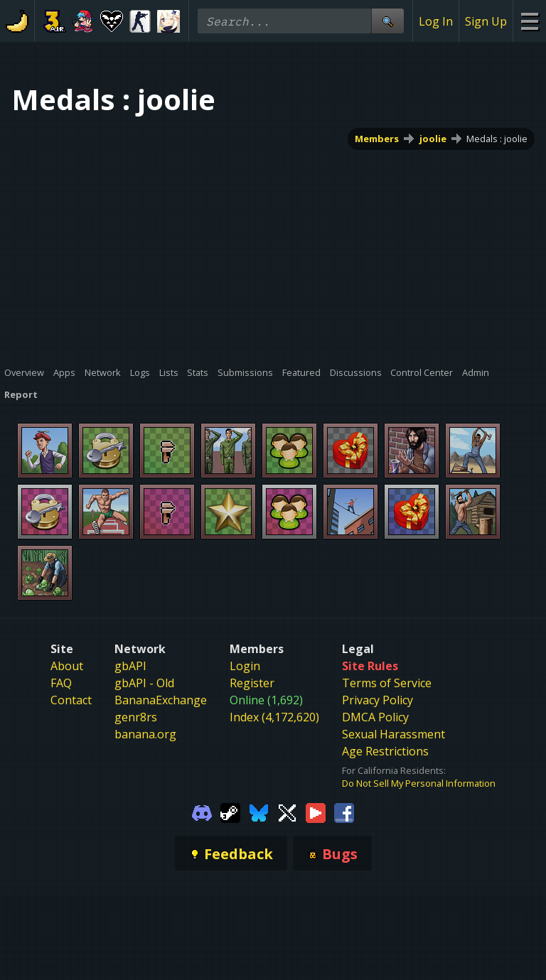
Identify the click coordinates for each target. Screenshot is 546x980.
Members (377, 139)
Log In (436, 21)
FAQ (61, 683)
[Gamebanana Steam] (230, 812)
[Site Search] (387, 21)
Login (245, 666)
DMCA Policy (375, 717)
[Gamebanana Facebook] (344, 812)
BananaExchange (161, 700)
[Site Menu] (529, 21)
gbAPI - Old (144, 683)
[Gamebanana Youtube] (316, 812)
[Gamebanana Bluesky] (259, 812)
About (67, 666)
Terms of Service (387, 683)
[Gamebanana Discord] (202, 812)
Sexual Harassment (394, 734)
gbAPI (130, 666)
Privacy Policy (378, 700)
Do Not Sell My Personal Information (419, 783)
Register (252, 683)
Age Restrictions (385, 751)
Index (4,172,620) (274, 717)
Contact (71, 700)
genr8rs (136, 717)
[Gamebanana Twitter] (287, 812)
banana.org (145, 734)
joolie (433, 139)
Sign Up (486, 21)
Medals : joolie (497, 139)
